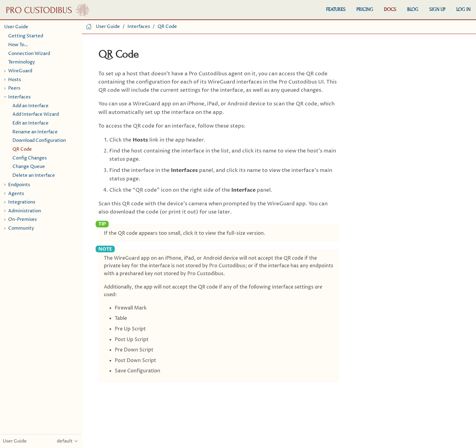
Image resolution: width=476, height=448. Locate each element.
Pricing (365, 9)
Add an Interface (31, 106)
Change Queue (29, 167)
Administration (25, 211)
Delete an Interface (34, 175)
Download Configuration (39, 140)
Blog (413, 9)
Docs (390, 9)
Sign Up (437, 9)
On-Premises (22, 219)
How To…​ (18, 45)
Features (336, 9)
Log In (463, 9)
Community (21, 228)
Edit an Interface (31, 123)
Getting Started (26, 36)
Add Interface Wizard (36, 114)
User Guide (16, 27)
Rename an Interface (35, 132)
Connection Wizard (29, 54)
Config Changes (30, 158)
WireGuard (20, 71)
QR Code (22, 149)
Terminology (22, 62)
